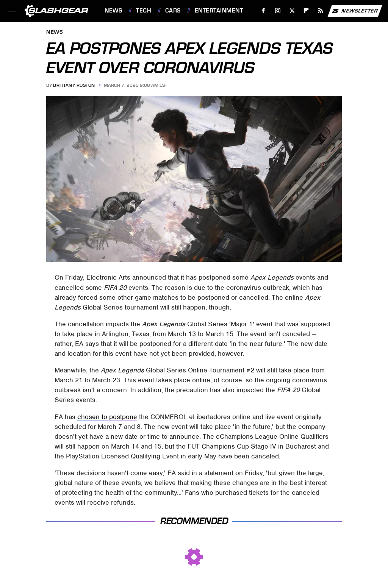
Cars (173, 11)
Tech (144, 11)
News (113, 11)
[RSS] (321, 11)
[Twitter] (292, 11)
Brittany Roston (74, 85)
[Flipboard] (306, 11)
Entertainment (219, 11)
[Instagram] (278, 11)
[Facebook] (264, 11)
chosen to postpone (107, 417)
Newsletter (355, 11)
